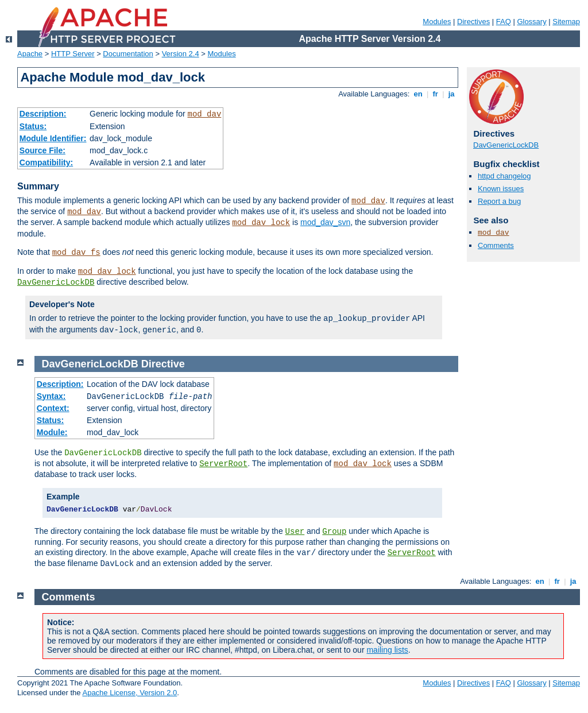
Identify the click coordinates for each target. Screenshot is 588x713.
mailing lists (387, 650)
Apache (30, 54)
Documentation (128, 54)
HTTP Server (73, 54)
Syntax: (51, 396)
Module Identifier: (53, 138)
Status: (33, 126)
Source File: (42, 150)
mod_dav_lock (261, 223)
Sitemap (566, 22)
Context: (53, 408)
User (295, 532)
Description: (43, 114)
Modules (437, 22)
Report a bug (499, 201)
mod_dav (204, 114)
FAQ (504, 22)
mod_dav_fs (76, 253)
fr (436, 94)
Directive (163, 364)
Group (334, 532)
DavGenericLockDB (56, 282)
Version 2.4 (181, 54)
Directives (473, 22)
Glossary (531, 22)
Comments (496, 245)
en (418, 94)
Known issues (501, 189)
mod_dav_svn (325, 222)
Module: (52, 432)
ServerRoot (223, 464)
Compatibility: (46, 162)
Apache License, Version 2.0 (129, 693)
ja (451, 94)
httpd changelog (504, 176)
